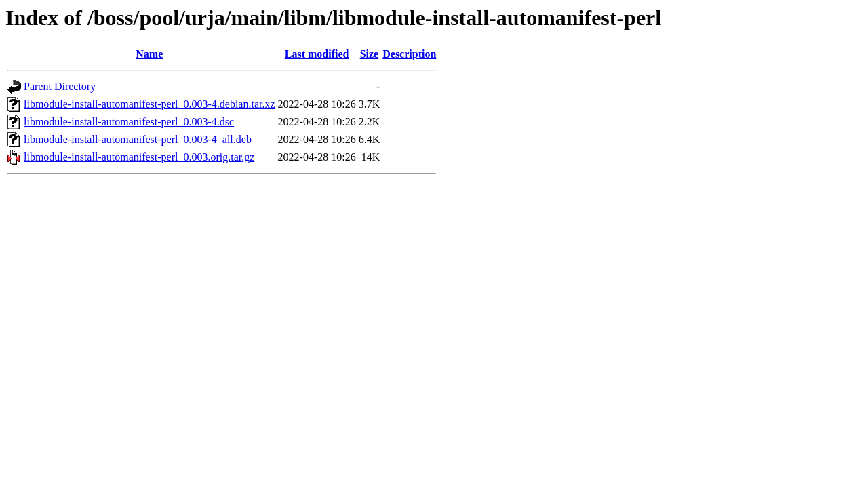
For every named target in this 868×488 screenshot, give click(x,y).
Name (149, 54)
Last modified (317, 54)
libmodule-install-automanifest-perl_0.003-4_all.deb (138, 139)
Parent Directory (60, 86)
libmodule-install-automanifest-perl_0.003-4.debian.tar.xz (150, 104)
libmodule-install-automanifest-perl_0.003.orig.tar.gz (139, 157)
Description (409, 54)
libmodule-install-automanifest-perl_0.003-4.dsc (129, 122)
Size (370, 54)
